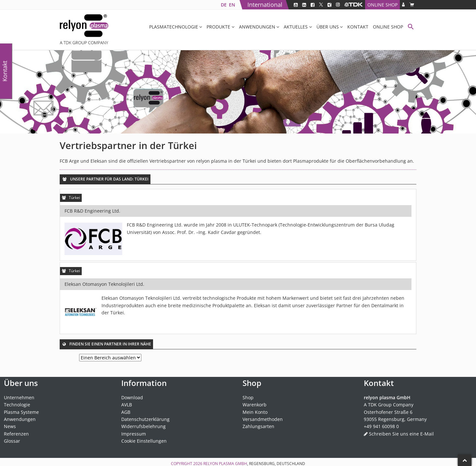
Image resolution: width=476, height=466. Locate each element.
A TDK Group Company (389, 405)
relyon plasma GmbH (225, 464)
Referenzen (16, 434)
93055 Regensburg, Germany (395, 419)
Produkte (218, 27)
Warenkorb (255, 405)
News (10, 426)
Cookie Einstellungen (144, 441)
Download (132, 397)
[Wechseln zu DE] (224, 5)
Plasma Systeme (21, 412)
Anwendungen (257, 27)
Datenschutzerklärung (145, 419)
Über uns (328, 27)
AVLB (127, 405)
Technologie (17, 405)
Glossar (12, 441)
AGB (126, 412)
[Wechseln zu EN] (232, 5)
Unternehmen (19, 397)
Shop (248, 397)
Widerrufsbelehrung (143, 426)
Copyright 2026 (187, 464)
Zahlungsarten (258, 426)
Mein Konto (255, 412)
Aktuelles (296, 27)
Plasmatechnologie (174, 27)
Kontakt (358, 27)
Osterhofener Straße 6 (388, 412)
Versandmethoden (263, 419)
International (265, 5)
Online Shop (382, 5)
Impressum (134, 434)
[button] (411, 27)
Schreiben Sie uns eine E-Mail (401, 434)
